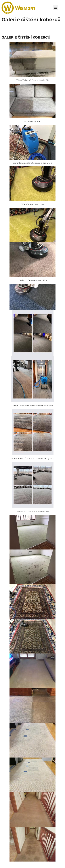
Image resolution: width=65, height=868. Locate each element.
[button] (55, 8)
